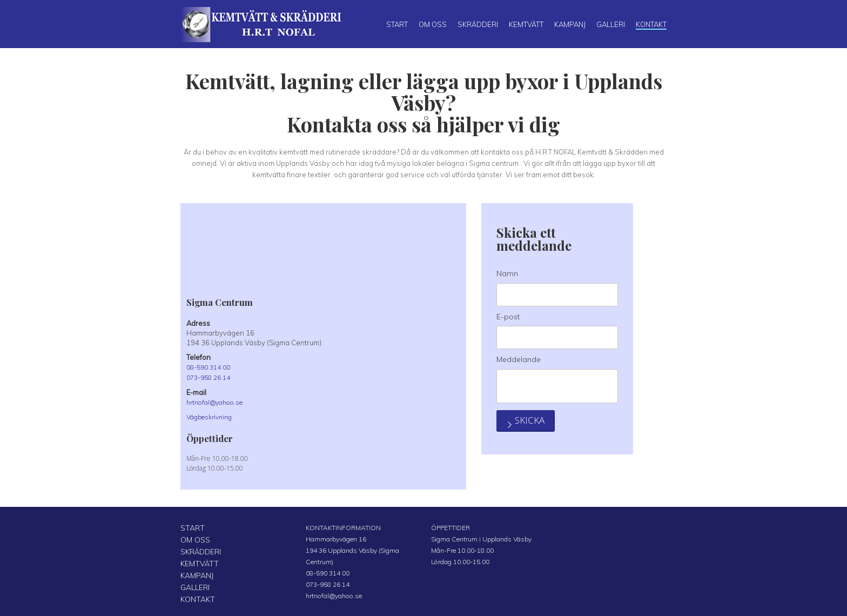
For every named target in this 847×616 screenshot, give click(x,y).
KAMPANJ (195, 572)
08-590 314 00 (211, 367)
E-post (508, 317)
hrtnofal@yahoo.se (218, 401)
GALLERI (193, 583)
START (190, 527)
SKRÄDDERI (199, 549)
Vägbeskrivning (212, 416)
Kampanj (570, 24)
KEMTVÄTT (197, 561)
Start (397, 24)
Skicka (535, 441)
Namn (507, 273)
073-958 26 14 (211, 377)
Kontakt (651, 24)
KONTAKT (195, 595)
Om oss (433, 24)
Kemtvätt (526, 24)
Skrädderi (478, 24)
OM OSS (193, 538)
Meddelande (519, 359)
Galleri (611, 24)
